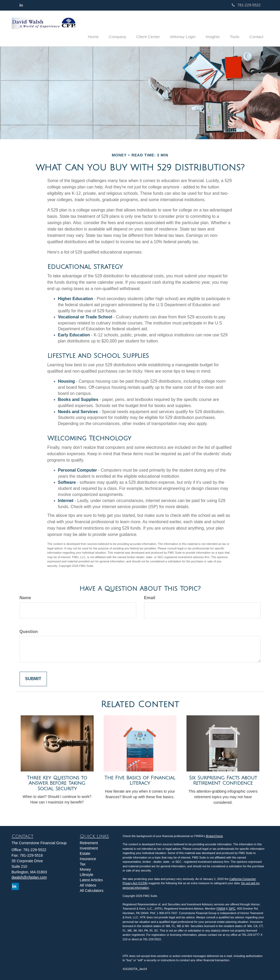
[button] (127, 28)
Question (29, 631)
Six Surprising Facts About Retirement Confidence (223, 780)
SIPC (232, 908)
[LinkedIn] (21, 5)
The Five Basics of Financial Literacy (140, 780)
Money (85, 869)
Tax (83, 864)
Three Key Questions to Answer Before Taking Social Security (57, 783)
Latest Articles (91, 880)
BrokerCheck (214, 836)
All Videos (88, 885)
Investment (89, 848)
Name (25, 597)
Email (150, 597)
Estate (85, 853)
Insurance (88, 859)
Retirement (89, 843)
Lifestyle (86, 874)
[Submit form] (33, 679)
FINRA (221, 908)
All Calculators (92, 890)
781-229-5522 (246, 5)
